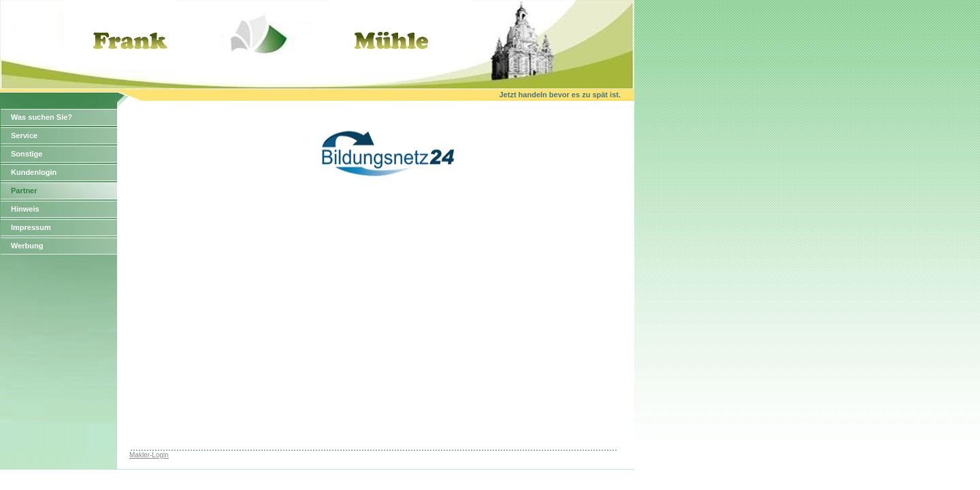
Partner (24, 191)
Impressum (31, 227)
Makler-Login (149, 455)
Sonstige (27, 154)
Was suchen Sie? (42, 117)
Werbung (27, 246)
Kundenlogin (34, 172)
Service (24, 135)
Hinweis (25, 209)
